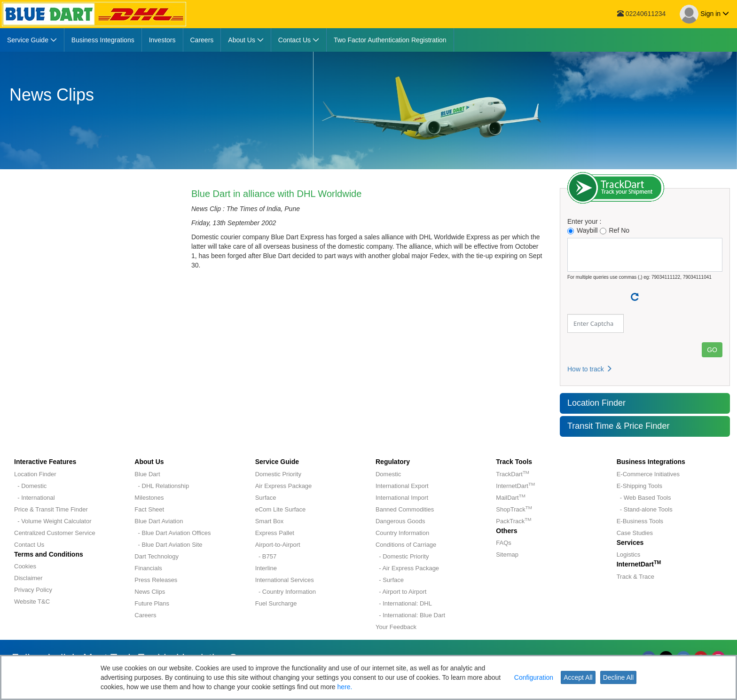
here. (345, 687)
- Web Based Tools (644, 498)
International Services (285, 580)
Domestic (388, 474)
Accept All (578, 677)
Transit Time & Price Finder (618, 426)
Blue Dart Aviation (159, 521)
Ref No (615, 231)
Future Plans (152, 603)
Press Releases (156, 580)
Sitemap (507, 554)
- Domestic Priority (402, 556)
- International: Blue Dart (410, 615)
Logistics (629, 554)
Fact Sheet (149, 509)
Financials (148, 568)
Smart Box (270, 521)
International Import (402, 498)
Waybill (583, 231)
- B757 (266, 556)
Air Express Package (284, 486)
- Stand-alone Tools (645, 509)
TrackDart (513, 474)
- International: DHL (404, 603)
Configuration (534, 677)
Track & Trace (635, 577)
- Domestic (30, 486)
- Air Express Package (407, 568)
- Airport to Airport (401, 592)
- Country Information (286, 592)
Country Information (402, 533)
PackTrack (514, 521)
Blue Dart (147, 474)
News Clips (150, 592)
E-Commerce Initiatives (648, 474)
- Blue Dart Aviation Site (168, 545)
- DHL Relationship (162, 486)
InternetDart (515, 486)
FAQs (504, 543)
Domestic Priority (278, 474)
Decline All (618, 677)
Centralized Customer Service (55, 533)
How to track (590, 369)
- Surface (390, 580)
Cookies (25, 566)
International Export (402, 486)
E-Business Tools (640, 521)
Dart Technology (157, 556)
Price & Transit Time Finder (51, 509)
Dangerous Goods (400, 521)
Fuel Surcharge (276, 603)
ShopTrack (514, 509)
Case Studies (635, 533)
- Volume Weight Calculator (53, 521)
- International (35, 498)
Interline (266, 568)
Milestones (149, 498)
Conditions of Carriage (406, 545)
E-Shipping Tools (639, 486)
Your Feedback (396, 627)
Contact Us (29, 545)
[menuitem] (32, 40)
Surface (266, 498)
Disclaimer (28, 578)
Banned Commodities (405, 509)
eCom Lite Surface (281, 509)
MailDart (510, 498)
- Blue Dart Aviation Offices (172, 533)
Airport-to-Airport (278, 545)
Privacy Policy (33, 590)
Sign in (704, 14)
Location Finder (596, 403)
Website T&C (32, 602)
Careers (145, 615)
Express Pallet (275, 533)
